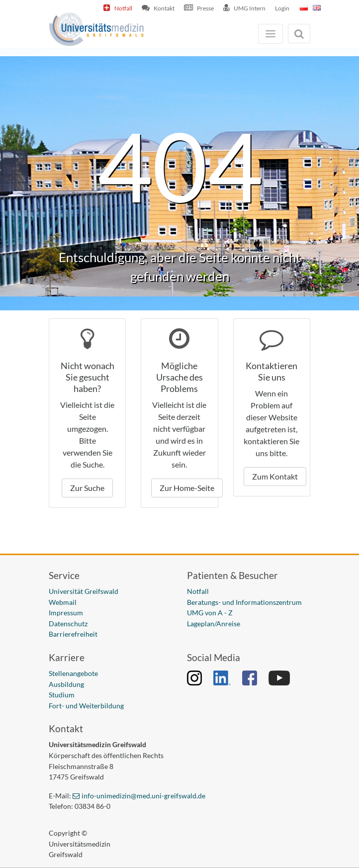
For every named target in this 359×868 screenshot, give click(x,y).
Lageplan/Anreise (214, 624)
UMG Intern (250, 8)
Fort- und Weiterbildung (86, 706)
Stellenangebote (73, 673)
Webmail (63, 602)
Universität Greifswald (84, 591)
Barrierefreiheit (73, 634)
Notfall (123, 8)
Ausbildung (66, 684)
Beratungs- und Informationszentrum (244, 602)
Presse (205, 8)
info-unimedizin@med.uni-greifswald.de (143, 796)
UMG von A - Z (210, 613)
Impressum (66, 613)
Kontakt (164, 8)
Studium (62, 695)
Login (282, 8)
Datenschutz (68, 624)
